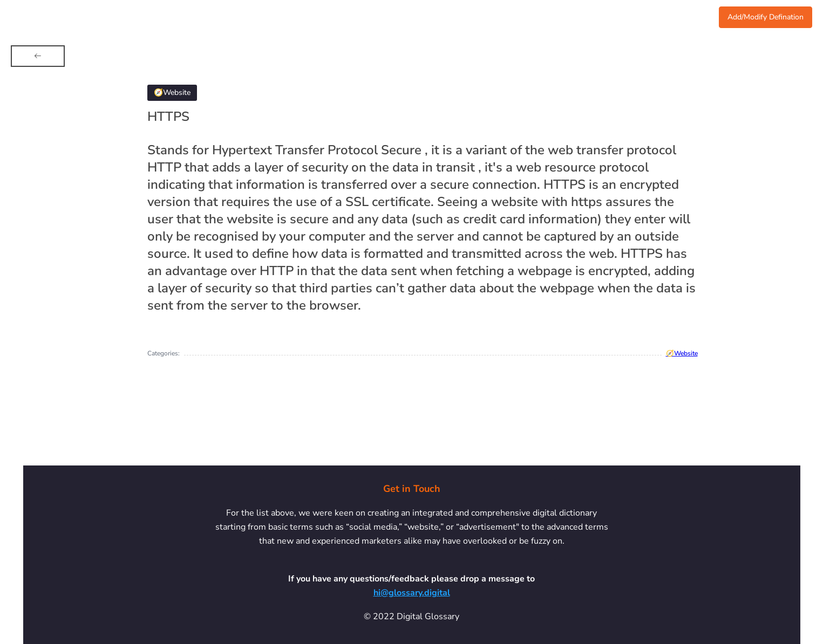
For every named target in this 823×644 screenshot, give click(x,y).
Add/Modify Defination (766, 17)
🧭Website (682, 353)
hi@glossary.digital (412, 593)
